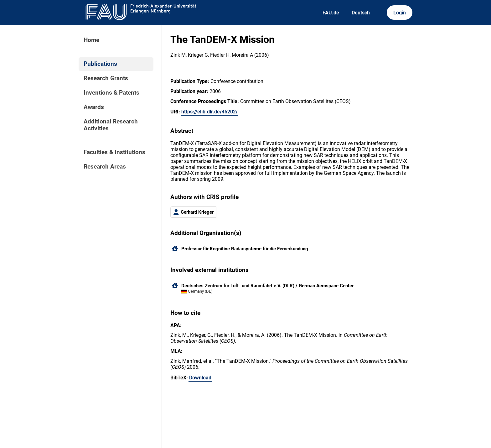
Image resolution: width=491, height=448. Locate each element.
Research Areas (105, 167)
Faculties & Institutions (114, 152)
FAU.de (331, 13)
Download (200, 378)
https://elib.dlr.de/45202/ (209, 112)
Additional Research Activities (111, 125)
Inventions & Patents (111, 93)
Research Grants (106, 78)
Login (400, 13)
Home (91, 40)
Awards (94, 107)
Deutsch (361, 13)
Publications (100, 64)
